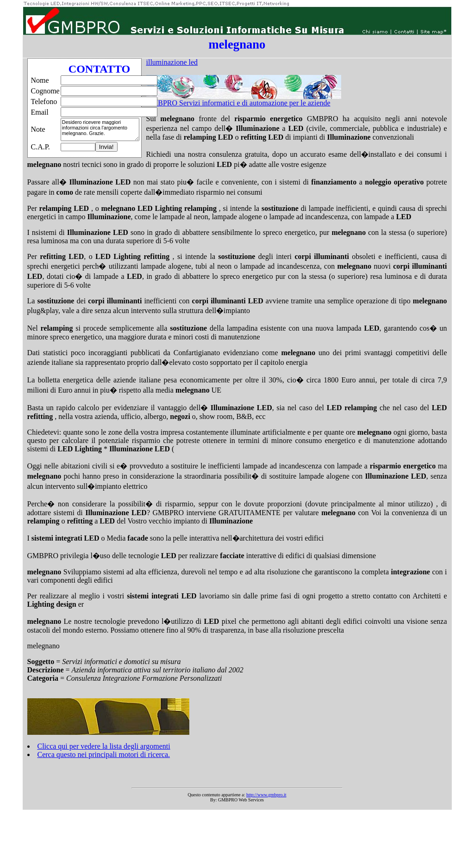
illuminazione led (172, 62)
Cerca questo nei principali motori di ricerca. (104, 754)
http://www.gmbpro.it (266, 795)
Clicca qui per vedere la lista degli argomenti (104, 746)
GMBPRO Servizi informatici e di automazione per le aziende (238, 103)
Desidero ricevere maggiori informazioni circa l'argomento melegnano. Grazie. (100, 129)
